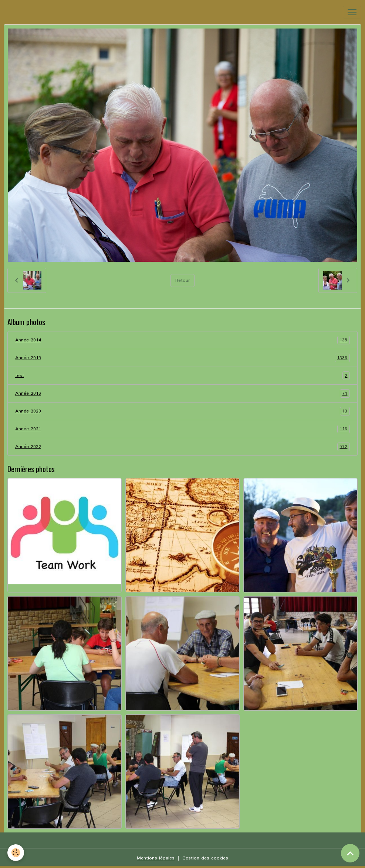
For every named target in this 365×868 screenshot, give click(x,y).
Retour (182, 281)
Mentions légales (156, 858)
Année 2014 (182, 340)
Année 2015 (182, 358)
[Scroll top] (350, 853)
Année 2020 (182, 411)
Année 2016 (182, 393)
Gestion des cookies (205, 858)
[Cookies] (16, 853)
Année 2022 (182, 447)
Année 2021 (182, 429)
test (182, 376)
